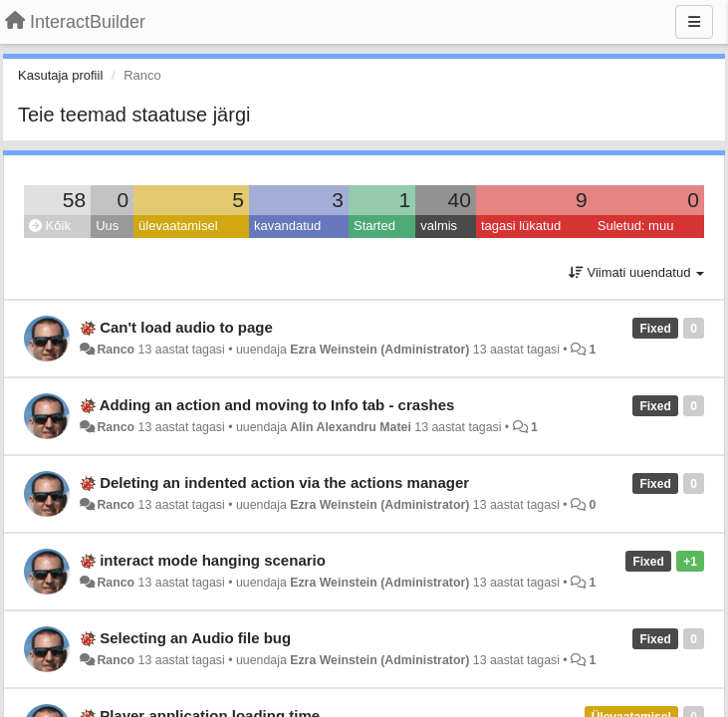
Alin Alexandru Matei (351, 427)
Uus (107, 226)
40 (460, 200)
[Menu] (694, 22)
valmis (439, 226)
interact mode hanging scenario (213, 560)
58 (74, 200)
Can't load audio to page (186, 327)
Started (374, 226)
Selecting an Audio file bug (195, 638)
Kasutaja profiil (60, 75)
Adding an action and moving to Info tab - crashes (277, 405)
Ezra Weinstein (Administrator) (379, 350)
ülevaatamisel (178, 226)
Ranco (116, 350)
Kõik (50, 226)
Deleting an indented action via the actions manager (284, 482)
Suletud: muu (636, 226)
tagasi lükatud (521, 226)
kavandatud (287, 226)
